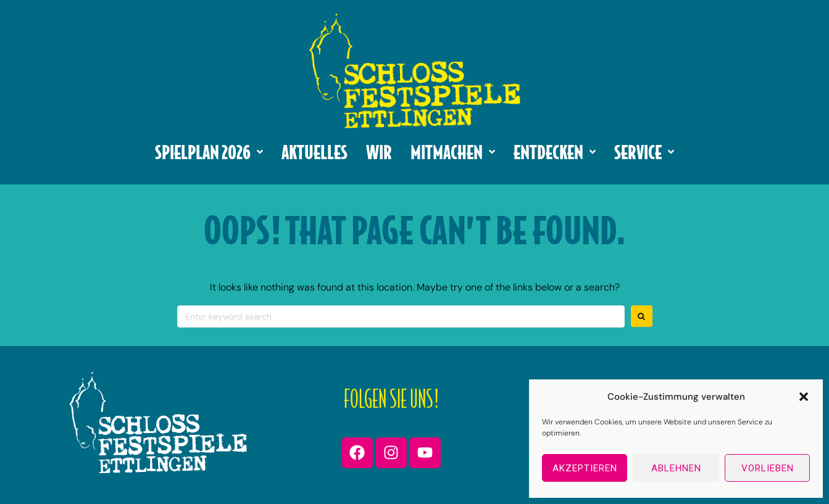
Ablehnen (676, 468)
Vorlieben (768, 468)
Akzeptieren (585, 468)
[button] (804, 397)
